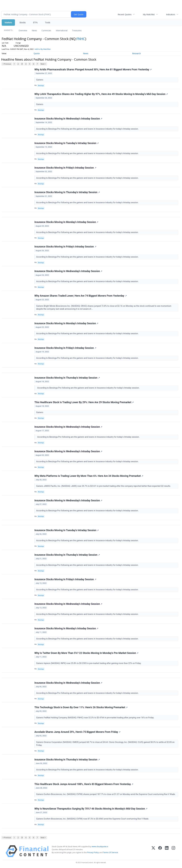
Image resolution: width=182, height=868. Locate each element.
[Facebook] (160, 851)
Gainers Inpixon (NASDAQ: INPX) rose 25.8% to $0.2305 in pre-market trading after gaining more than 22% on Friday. (89, 663)
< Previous (7, 64)
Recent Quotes (125, 14)
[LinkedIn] (167, 851)
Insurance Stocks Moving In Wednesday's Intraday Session (68, 119)
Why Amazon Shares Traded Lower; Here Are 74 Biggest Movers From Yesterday (81, 296)
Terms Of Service (111, 852)
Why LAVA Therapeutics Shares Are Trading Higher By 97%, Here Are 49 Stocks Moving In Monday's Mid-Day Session (101, 94)
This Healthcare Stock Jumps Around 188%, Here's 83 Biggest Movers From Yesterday (84, 784)
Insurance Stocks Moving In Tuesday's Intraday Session (67, 143)
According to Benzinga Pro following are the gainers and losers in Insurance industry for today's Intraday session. (88, 129)
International (62, 30)
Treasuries (77, 30)
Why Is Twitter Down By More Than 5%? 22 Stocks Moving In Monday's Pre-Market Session (86, 653)
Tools (48, 22)
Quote (37, 53)
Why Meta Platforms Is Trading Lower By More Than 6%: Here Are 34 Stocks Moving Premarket (89, 476)
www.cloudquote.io (100, 846)
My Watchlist (149, 14)
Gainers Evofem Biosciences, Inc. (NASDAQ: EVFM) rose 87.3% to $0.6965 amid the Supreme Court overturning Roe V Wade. (93, 819)
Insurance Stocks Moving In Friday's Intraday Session (65, 168)
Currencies (46, 30)
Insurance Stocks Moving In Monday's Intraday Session (66, 222)
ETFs (35, 22)
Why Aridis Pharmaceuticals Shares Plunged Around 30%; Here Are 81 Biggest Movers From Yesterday (93, 70)
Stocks (23, 22)
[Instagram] (173, 851)
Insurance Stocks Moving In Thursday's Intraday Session (67, 192)
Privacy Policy (93, 852)
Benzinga (41, 85)
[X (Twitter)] (153, 851)
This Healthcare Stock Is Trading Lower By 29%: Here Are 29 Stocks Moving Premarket (84, 402)
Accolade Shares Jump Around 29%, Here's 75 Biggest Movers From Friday (77, 732)
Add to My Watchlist (43, 49)
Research (136, 53)
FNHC (81, 39)
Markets (8, 22)
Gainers (40, 80)
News (34, 30)
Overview (23, 30)
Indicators (171, 14)
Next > (43, 64)
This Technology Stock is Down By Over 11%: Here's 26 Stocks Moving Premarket (81, 707)
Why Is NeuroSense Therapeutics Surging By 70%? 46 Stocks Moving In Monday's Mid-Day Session (91, 809)
